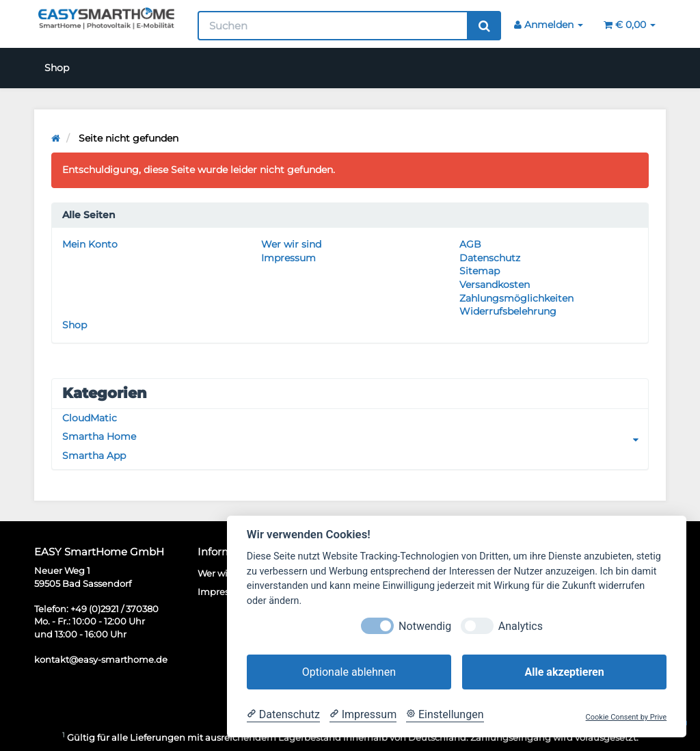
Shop (57, 68)
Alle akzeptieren (564, 672)
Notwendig (425, 626)
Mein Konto (90, 244)
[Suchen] (333, 26)
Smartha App (94, 456)
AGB (470, 244)
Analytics (521, 626)
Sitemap (480, 271)
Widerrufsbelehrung (508, 311)
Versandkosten (495, 285)
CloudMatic (90, 418)
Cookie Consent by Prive (627, 717)
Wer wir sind (291, 244)
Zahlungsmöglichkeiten (516, 298)
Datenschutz (490, 258)
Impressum (288, 258)
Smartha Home (355, 437)
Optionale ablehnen (349, 672)
